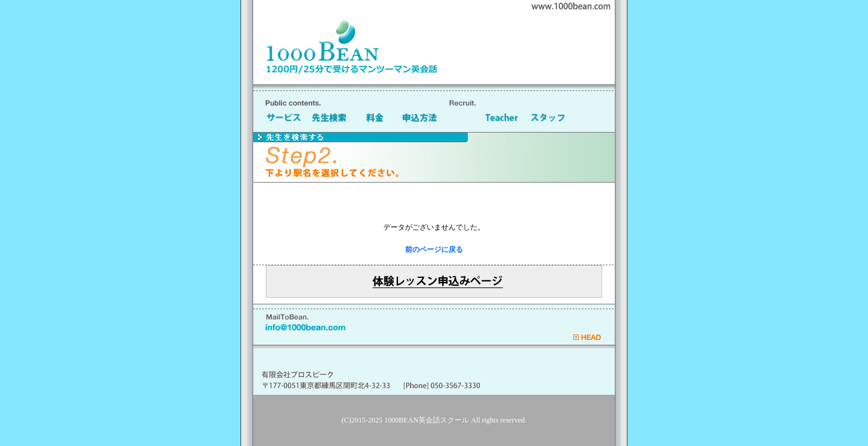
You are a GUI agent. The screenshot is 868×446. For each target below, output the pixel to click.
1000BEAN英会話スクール (427, 420)
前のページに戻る (434, 250)
